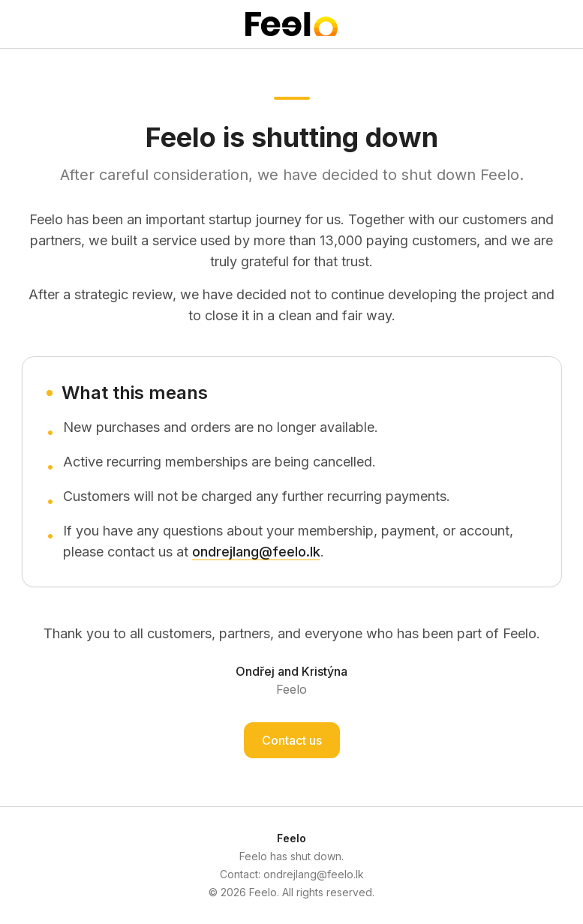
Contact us (292, 740)
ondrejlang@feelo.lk (256, 552)
